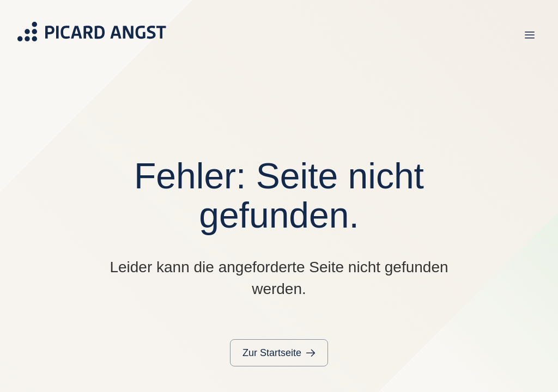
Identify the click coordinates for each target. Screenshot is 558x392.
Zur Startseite (272, 353)
